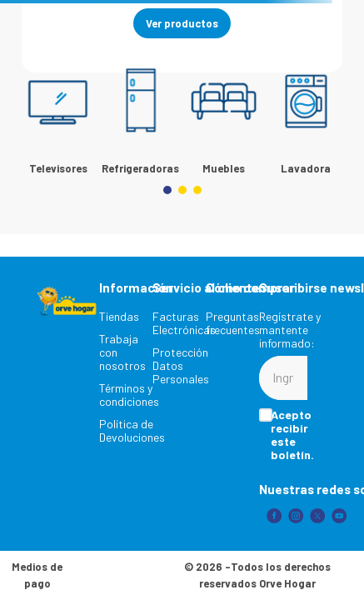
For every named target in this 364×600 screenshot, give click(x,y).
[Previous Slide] (37, 107)
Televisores (58, 168)
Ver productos (182, 23)
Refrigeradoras (140, 168)
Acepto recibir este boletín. (292, 435)
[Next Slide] (327, 107)
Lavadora (306, 168)
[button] (167, 190)
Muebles (224, 168)
